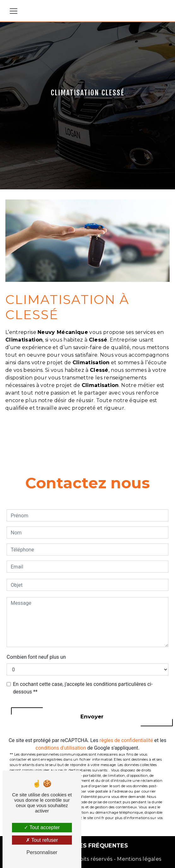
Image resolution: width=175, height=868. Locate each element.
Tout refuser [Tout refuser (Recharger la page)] (42, 840)
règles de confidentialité (126, 740)
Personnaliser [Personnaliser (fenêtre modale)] (42, 852)
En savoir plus (128, 431)
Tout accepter (42, 827)
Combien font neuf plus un (36, 657)
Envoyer (92, 716)
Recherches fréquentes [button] (87, 845)
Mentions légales (138, 859)
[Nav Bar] (14, 11)
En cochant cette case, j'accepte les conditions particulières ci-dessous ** (83, 688)
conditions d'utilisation (61, 748)
